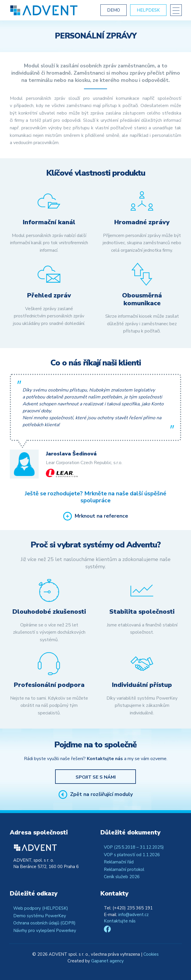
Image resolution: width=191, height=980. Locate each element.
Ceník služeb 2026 (122, 877)
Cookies (151, 954)
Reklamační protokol (124, 869)
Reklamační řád (119, 862)
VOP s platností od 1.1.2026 (132, 855)
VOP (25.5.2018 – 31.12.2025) (134, 847)
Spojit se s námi (96, 777)
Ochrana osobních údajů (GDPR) (44, 923)
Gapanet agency (107, 961)
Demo (114, 10)
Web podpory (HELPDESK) (41, 908)
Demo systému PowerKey (40, 916)
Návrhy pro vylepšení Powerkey (45, 931)
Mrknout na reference (101, 516)
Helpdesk (148, 10)
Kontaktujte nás (120, 921)
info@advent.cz (133, 915)
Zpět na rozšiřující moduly (101, 795)
